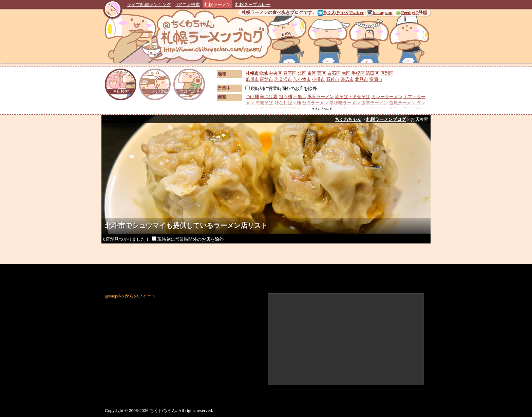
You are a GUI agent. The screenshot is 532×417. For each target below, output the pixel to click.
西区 (322, 73)
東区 (312, 73)
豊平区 (290, 73)
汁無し (300, 97)
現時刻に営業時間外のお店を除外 (281, 88)
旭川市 (252, 79)
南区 (346, 73)
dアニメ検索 (188, 5)
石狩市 (333, 79)
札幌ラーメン (217, 5)
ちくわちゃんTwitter (341, 12)
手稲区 (358, 73)
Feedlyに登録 (411, 12)
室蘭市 (376, 79)
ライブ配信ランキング (149, 5)
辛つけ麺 (269, 97)
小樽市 (318, 79)
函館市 (267, 79)
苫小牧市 (302, 79)
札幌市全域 (257, 73)
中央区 (275, 73)
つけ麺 (252, 97)
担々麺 (286, 97)
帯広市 (347, 79)
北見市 (362, 79)
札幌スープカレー (253, 5)
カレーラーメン (387, 97)
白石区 (334, 73)
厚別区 (387, 73)
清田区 (372, 73)
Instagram (379, 12)
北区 (302, 73)
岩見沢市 (283, 79)
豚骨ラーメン (321, 97)
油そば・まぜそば (353, 97)
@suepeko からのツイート (130, 296)
